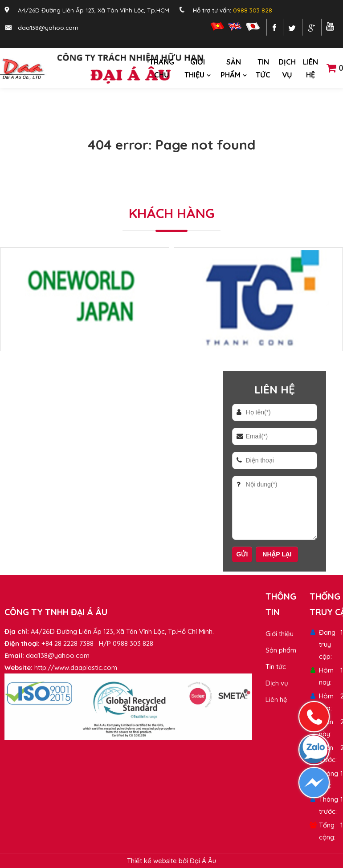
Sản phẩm (231, 68)
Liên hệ (310, 68)
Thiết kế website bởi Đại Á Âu (171, 861)
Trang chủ (162, 68)
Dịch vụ (287, 68)
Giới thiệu (195, 68)
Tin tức (263, 68)
